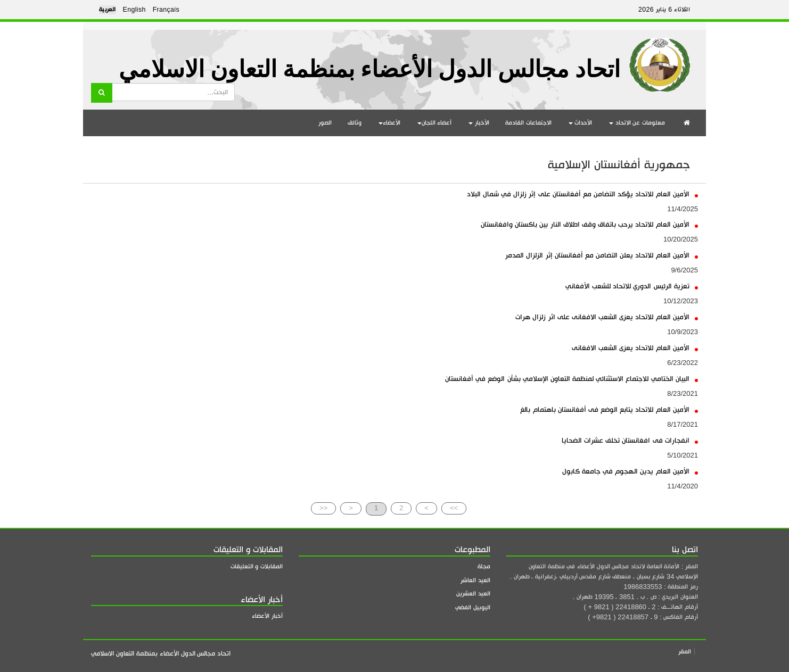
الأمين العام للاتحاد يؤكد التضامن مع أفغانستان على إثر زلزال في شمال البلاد (582, 194)
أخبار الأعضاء (267, 616)
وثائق (355, 123)
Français (166, 10)
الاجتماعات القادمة (528, 123)
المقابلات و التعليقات (257, 566)
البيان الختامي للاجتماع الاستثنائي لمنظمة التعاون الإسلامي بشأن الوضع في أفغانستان (572, 379)
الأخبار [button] (479, 123)
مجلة (484, 566)
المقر (685, 652)
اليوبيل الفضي (473, 607)
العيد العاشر (475, 580)
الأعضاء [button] (389, 123)
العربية (108, 10)
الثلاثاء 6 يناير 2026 (664, 10)
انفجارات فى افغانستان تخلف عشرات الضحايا (630, 440)
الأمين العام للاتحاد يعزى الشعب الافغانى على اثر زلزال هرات (607, 317)
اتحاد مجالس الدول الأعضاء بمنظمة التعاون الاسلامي (369, 69)
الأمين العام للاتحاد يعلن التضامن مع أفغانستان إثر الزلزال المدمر (602, 255)
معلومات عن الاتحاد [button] (637, 123)
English (134, 10)
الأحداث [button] (581, 123)
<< (323, 508)
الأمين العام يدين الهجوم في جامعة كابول (630, 471)
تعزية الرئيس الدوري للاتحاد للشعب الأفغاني (632, 286)
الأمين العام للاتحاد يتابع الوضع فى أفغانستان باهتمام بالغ (609, 409)
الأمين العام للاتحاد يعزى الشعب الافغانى (635, 348)
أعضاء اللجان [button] (435, 123)
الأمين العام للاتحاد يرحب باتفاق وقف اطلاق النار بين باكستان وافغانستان (589, 224)
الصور (325, 123)
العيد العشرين (473, 594)
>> (454, 508)
